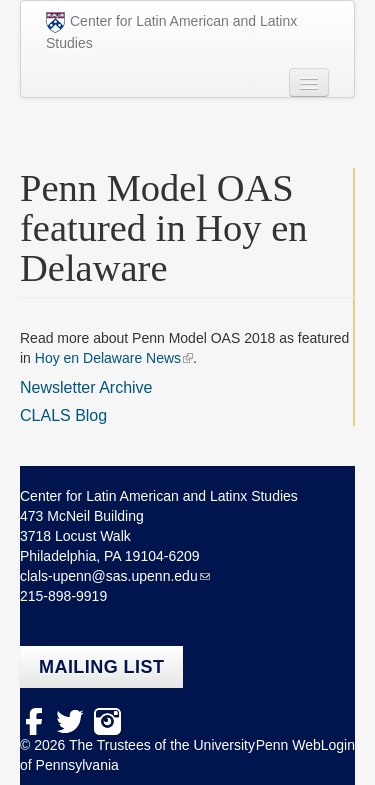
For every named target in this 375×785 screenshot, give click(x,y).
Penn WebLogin (305, 745)
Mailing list (101, 667)
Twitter (70, 721)
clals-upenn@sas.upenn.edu (109, 576)
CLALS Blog (63, 415)
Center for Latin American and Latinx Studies (171, 31)
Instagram (107, 721)
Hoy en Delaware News (108, 358)
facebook (33, 721)
